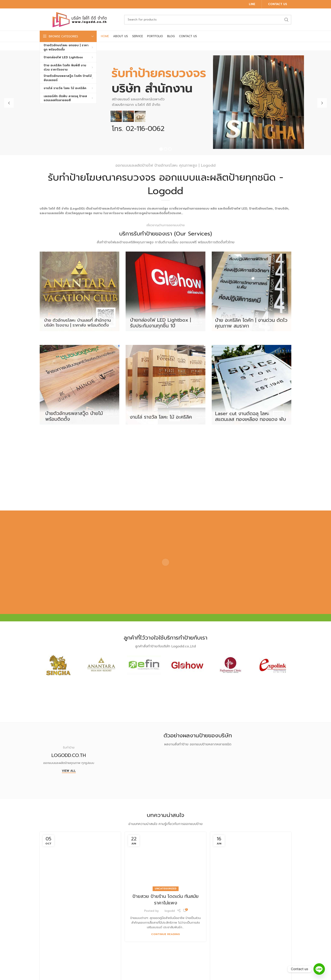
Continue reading (165, 934)
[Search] (208, 20)
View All (69, 771)
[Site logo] (80, 19)
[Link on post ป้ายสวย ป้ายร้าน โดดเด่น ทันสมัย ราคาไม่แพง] (165, 860)
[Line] (319, 969)
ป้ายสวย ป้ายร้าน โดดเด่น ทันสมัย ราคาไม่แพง (166, 900)
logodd (170, 911)
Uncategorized (166, 889)
